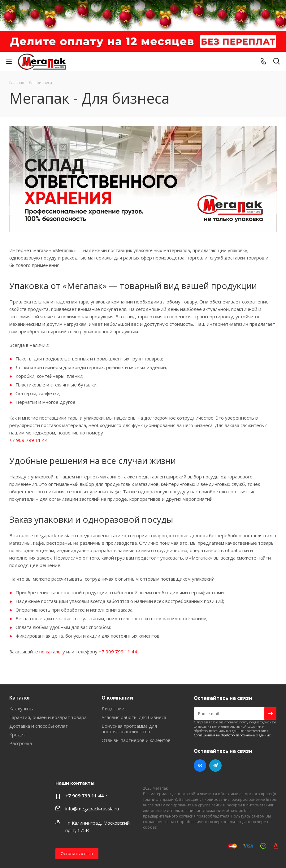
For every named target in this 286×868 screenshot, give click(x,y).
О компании (117, 698)
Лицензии (113, 709)
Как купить (21, 709)
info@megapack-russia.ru (92, 809)
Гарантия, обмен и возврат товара (48, 717)
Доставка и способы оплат (39, 726)
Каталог (20, 698)
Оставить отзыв (77, 853)
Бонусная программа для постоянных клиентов (129, 729)
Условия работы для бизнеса (134, 717)
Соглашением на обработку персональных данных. (233, 735)
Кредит (18, 735)
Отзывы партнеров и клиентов (136, 740)
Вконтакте (200, 765)
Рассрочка (21, 743)
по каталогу (52, 652)
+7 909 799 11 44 (28, 440)
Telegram (215, 765)
